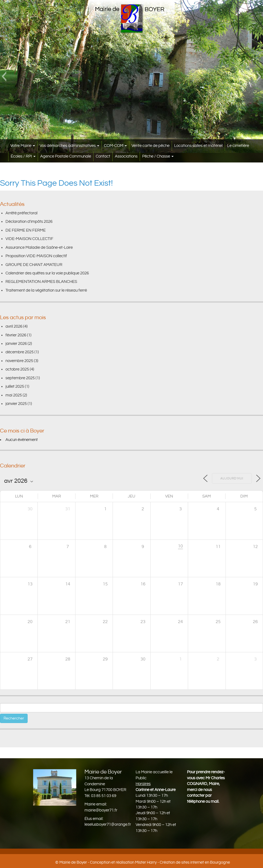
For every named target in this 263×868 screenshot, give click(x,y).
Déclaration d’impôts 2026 (29, 222)
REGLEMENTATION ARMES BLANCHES (41, 282)
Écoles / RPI (23, 156)
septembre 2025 (20, 378)
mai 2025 (14, 395)
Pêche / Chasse (158, 156)
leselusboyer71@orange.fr (108, 824)
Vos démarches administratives (69, 146)
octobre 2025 (17, 369)
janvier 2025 (16, 404)
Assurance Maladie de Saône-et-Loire (39, 248)
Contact (103, 156)
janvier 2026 (16, 344)
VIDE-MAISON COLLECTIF (29, 239)
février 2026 (16, 335)
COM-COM (115, 146)
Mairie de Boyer (73, 862)
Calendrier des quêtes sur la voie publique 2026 (47, 273)
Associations (126, 156)
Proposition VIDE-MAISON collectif (36, 256)
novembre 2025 (19, 361)
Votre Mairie (23, 146)
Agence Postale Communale (66, 156)
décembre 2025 (20, 352)
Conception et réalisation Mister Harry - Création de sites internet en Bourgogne (160, 862)
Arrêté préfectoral (21, 213)
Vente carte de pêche (151, 146)
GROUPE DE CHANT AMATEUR (34, 265)
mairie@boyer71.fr (101, 810)
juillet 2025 (15, 386)
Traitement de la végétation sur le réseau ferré (46, 290)
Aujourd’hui (232, 479)
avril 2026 (14, 326)
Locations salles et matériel (198, 146)
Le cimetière (238, 146)
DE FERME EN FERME (26, 230)
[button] (4, 76)
